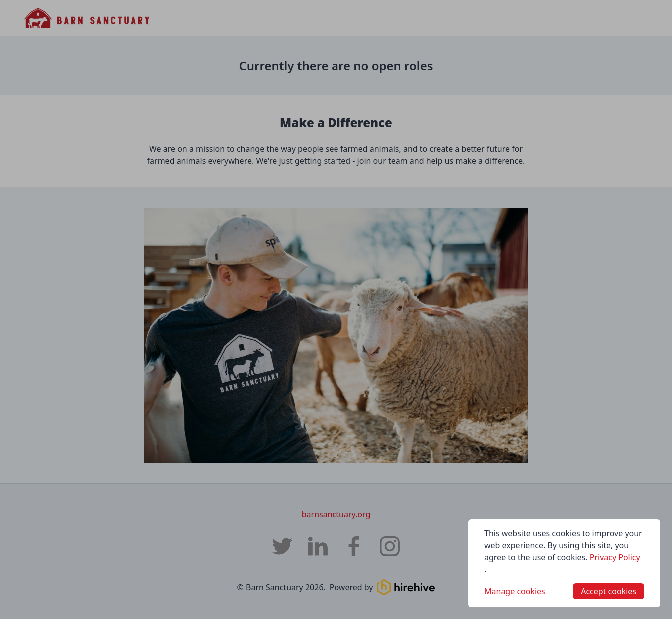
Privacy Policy (615, 557)
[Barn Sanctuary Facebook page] (354, 546)
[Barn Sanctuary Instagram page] (390, 546)
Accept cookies (608, 591)
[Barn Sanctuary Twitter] (282, 546)
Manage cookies (515, 591)
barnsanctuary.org (336, 514)
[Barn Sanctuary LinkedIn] (318, 546)
